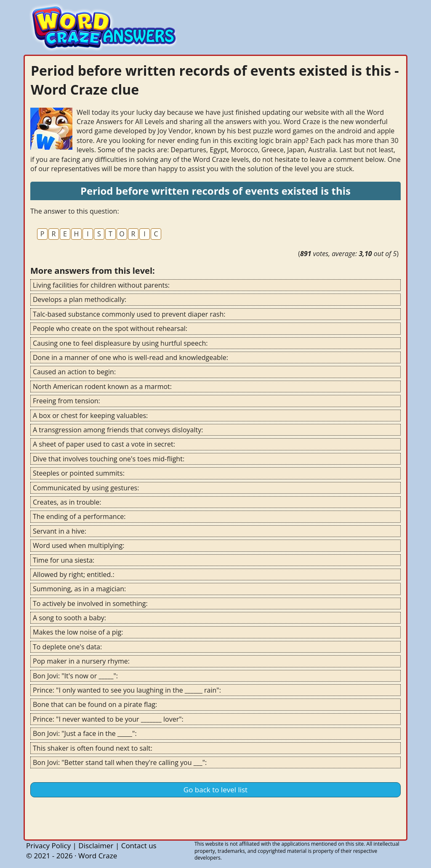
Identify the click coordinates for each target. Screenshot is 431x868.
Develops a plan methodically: (80, 299)
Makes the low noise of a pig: (78, 632)
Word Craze (98, 856)
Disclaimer (96, 846)
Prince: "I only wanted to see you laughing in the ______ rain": (127, 690)
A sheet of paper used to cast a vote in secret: (104, 444)
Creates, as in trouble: (67, 502)
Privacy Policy (48, 846)
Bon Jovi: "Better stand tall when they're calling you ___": (120, 762)
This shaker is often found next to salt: (93, 748)
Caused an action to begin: (74, 372)
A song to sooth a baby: (69, 618)
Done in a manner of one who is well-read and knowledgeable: (130, 357)
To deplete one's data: (67, 647)
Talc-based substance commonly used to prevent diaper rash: (129, 314)
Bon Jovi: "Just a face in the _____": (85, 733)
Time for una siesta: (64, 560)
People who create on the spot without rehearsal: (110, 328)
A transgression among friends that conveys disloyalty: (118, 430)
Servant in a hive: (60, 531)
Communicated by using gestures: (86, 488)
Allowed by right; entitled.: (74, 574)
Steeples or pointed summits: (79, 473)
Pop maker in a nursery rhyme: (81, 661)
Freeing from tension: (67, 401)
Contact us (139, 846)
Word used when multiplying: (78, 545)
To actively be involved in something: (90, 603)
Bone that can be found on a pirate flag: (95, 704)
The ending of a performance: (79, 516)
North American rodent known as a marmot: (102, 386)
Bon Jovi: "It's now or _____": (75, 676)
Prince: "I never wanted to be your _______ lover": (108, 719)
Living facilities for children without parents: (101, 285)
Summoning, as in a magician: (79, 589)
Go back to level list (215, 790)
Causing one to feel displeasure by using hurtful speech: (120, 343)
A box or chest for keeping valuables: (90, 415)
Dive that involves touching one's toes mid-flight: (109, 459)
